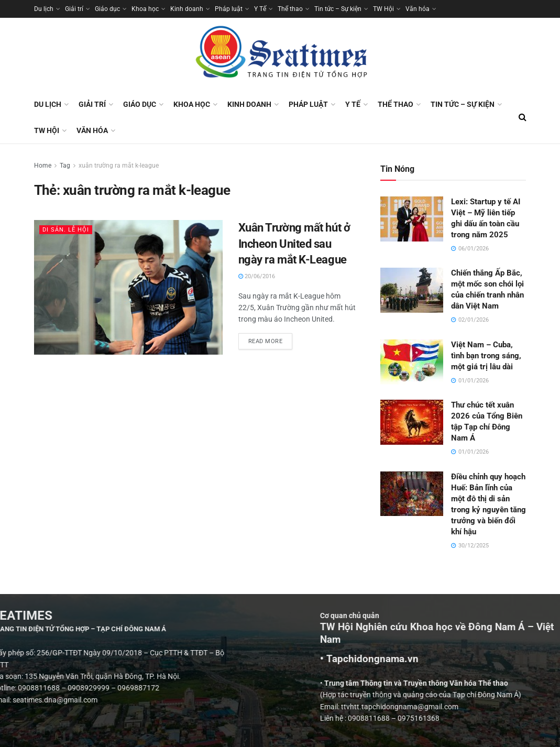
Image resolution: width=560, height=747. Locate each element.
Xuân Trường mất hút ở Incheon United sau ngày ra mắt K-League (294, 244)
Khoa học (145, 9)
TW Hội (383, 9)
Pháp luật (229, 9)
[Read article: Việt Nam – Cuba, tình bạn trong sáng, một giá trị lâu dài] (412, 362)
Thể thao (290, 9)
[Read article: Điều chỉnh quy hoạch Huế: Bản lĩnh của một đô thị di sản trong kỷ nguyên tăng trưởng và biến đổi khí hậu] (412, 494)
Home (43, 166)
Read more (271, 339)
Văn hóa (418, 9)
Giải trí (74, 9)
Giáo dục (107, 9)
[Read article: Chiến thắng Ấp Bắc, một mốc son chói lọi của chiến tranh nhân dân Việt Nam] (412, 290)
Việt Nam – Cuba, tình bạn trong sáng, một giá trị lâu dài (486, 356)
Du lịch (44, 9)
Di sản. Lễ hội (66, 230)
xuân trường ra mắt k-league (119, 166)
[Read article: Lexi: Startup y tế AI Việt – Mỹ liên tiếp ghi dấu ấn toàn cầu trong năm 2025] (412, 219)
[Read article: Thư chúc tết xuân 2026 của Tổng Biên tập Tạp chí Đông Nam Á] (412, 422)
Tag (65, 166)
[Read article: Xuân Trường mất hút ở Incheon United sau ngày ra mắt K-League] (128, 287)
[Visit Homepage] (280, 54)
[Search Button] (523, 117)
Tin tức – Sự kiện (338, 9)
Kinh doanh (187, 9)
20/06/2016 (257, 276)
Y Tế (260, 9)
